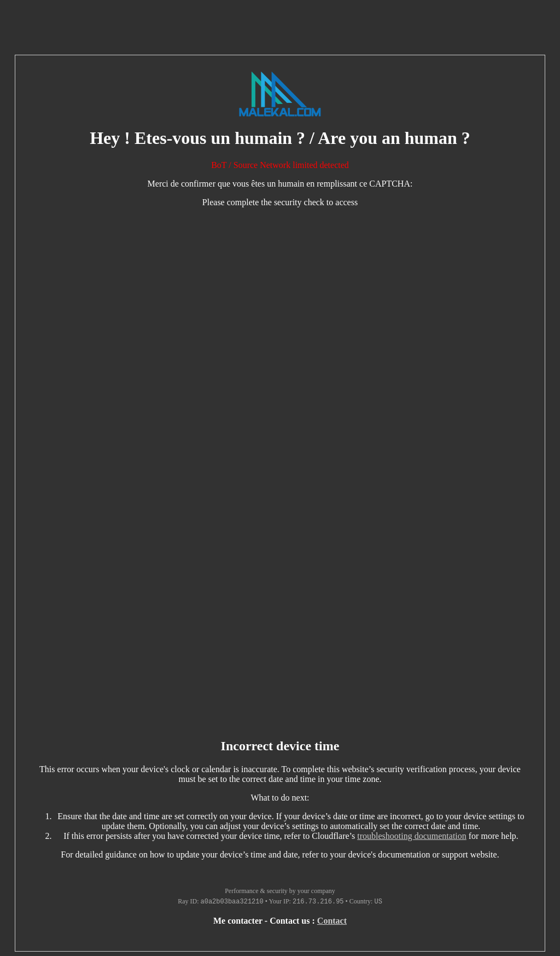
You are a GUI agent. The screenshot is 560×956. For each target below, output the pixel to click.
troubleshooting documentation (412, 836)
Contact (332, 921)
